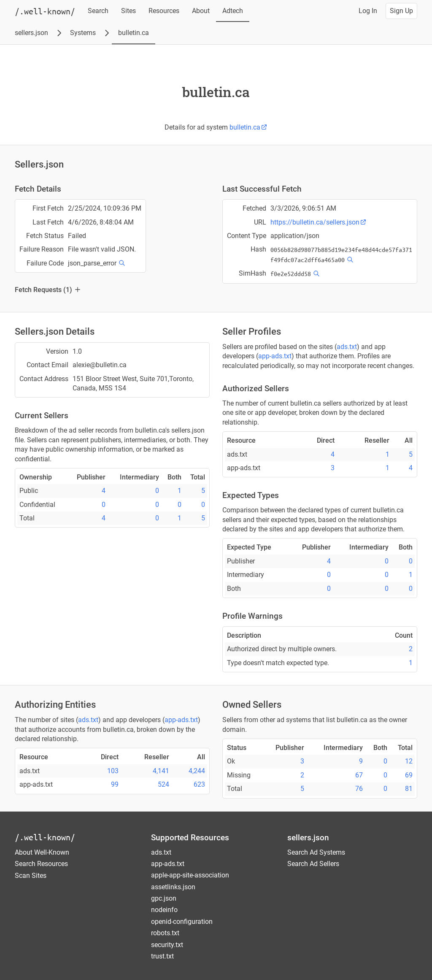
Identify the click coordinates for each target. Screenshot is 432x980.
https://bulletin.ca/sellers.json (319, 222)
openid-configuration (182, 922)
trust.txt (162, 956)
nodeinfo (164, 910)
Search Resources (41, 864)
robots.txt (165, 933)
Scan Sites (31, 876)
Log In (368, 11)
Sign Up (401, 11)
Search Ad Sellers (313, 864)
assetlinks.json (173, 887)
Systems (83, 33)
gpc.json (164, 898)
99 (115, 784)
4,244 (197, 771)
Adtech (233, 11)
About (201, 11)
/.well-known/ (45, 837)
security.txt (167, 945)
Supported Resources (190, 838)
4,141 (161, 771)
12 (409, 761)
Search (98, 11)
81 (409, 789)
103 (113, 771)
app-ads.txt (275, 356)
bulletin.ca (134, 33)
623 (199, 784)
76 (359, 789)
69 (409, 775)
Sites (128, 11)
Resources (164, 11)
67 (359, 775)
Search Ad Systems (316, 852)
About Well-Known (42, 852)
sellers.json (31, 33)
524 (163, 784)
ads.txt (347, 347)
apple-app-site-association (190, 875)
